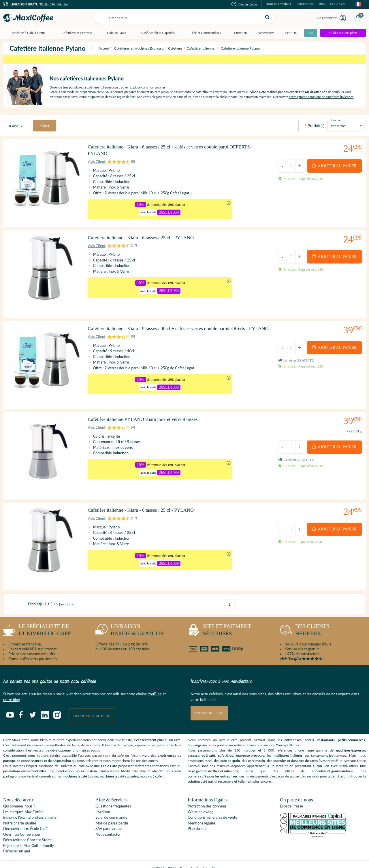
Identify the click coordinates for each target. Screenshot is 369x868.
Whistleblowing (200, 803)
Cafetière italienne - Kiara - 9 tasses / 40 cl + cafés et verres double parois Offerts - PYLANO (175, 332)
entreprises (293, 731)
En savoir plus (210, 704)
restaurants (326, 731)
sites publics (218, 736)
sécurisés (219, 623)
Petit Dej (289, 33)
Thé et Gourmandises (205, 33)
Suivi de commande (111, 809)
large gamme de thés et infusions (213, 762)
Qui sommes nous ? (19, 797)
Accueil (104, 48)
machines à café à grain (81, 768)
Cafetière (175, 48)
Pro (309, 33)
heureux (305, 623)
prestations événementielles (25, 762)
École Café (338, 4)
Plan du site (197, 820)
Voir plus (62, 4)
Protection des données (207, 797)
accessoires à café (201, 747)
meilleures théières (288, 747)
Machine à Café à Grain (28, 33)
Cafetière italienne (201, 48)
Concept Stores (287, 736)
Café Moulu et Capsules (157, 33)
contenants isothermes (328, 747)
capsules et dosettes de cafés (295, 752)
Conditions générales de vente (212, 809)
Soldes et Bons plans (343, 33)
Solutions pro (305, 4)
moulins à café (151, 768)
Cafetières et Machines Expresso (139, 48)
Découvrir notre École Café (25, 820)
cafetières (225, 747)
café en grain (230, 752)
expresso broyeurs (250, 747)
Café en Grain (116, 33)
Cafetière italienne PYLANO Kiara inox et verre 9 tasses (148, 421)
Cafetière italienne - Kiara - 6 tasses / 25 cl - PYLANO (146, 242)
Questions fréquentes (113, 797)
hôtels (309, 731)
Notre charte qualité (20, 814)
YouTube (155, 685)
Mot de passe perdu (112, 814)
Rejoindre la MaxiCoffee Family (29, 837)
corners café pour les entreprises (213, 768)
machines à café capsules (119, 768)
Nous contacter (108, 826)
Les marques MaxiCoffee (23, 803)
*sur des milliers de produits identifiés (184, 59)
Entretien (238, 33)
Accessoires (264, 33)
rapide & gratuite (130, 623)
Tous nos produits (279, 4)
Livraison (103, 803)
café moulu (257, 752)
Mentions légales (202, 814)
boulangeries (197, 736)
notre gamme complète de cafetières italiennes (321, 97)
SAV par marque (109, 820)
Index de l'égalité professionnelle (30, 809)
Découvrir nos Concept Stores (28, 831)
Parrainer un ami (17, 842)
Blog (322, 4)
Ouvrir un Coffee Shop (22, 826)
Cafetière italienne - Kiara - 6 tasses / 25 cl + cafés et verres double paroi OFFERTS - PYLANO (178, 153)
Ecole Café (109, 757)
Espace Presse (291, 797)
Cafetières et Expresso (77, 33)
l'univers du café (37, 623)
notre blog (12, 691)
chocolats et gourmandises (332, 762)
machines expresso (351, 742)
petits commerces (351, 731)
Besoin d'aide (244, 4)
